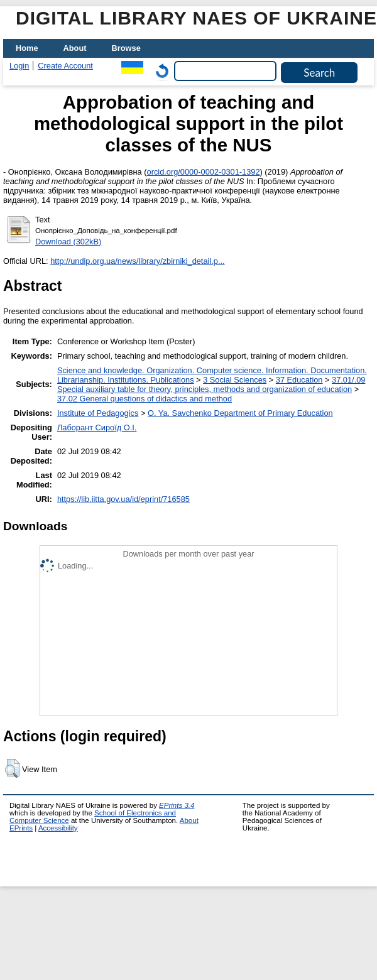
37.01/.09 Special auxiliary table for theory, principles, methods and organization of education (211, 384)
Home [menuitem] (27, 48)
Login (19, 66)
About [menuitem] (75, 48)
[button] (12, 768)
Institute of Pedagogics (98, 413)
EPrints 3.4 (177, 805)
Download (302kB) (68, 242)
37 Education (299, 380)
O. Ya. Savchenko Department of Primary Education (240, 413)
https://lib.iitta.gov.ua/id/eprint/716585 (123, 499)
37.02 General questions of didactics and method (145, 399)
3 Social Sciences (235, 380)
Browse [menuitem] (126, 48)
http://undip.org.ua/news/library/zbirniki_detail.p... (137, 261)
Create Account (65, 66)
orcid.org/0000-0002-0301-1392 (204, 172)
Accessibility (58, 828)
